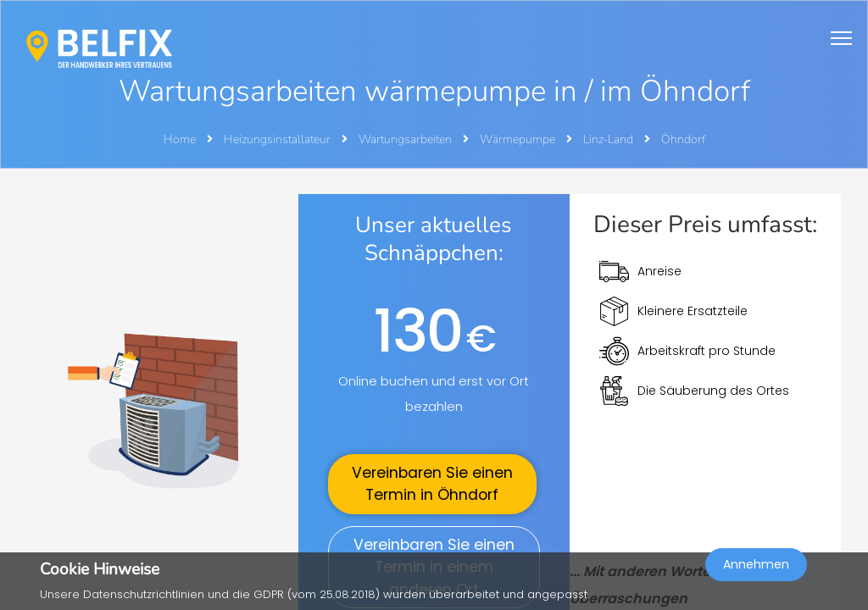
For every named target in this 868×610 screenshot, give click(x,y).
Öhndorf (683, 139)
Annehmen (756, 564)
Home (180, 139)
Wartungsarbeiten (406, 139)
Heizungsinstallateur (278, 139)
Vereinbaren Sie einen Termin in (432, 484)
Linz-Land (609, 139)
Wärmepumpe (519, 139)
